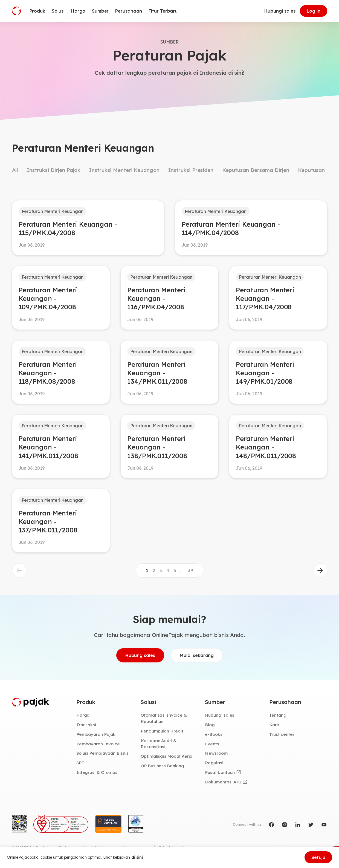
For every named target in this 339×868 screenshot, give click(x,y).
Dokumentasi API (223, 782)
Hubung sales (140, 655)
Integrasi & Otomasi (97, 772)
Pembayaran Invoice (98, 744)
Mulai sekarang (197, 655)
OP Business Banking (162, 766)
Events (212, 744)
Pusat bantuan (220, 772)
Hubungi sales (280, 11)
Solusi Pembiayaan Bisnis (102, 753)
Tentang (278, 715)
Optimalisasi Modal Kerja (166, 756)
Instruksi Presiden (191, 170)
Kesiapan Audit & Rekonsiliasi (159, 744)
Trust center (282, 734)
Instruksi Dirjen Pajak (54, 170)
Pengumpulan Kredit (162, 731)
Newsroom (216, 753)
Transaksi (86, 725)
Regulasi (214, 763)
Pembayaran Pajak (96, 734)
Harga (83, 715)
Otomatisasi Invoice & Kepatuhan (164, 718)
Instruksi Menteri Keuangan (124, 170)
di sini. (137, 857)
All (15, 170)
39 (191, 570)
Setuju (318, 857)
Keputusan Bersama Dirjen (256, 170)
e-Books (214, 734)
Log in (314, 11)
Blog (210, 725)
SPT (80, 763)
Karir (274, 725)
